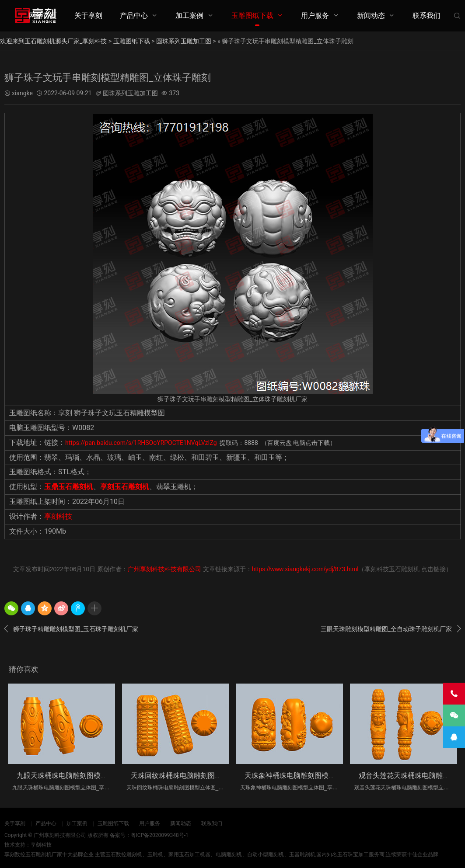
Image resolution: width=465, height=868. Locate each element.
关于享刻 (88, 16)
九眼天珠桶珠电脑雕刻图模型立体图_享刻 (81, 776)
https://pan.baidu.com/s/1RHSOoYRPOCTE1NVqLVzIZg (141, 443)
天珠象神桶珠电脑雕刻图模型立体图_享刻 (309, 776)
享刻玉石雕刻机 (125, 487)
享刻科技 (58, 516)
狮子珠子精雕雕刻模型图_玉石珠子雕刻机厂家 (71, 629)
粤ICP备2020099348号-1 (160, 835)
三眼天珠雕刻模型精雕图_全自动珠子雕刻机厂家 (391, 629)
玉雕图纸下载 (252, 16)
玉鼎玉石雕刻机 (69, 487)
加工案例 (189, 16)
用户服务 (315, 16)
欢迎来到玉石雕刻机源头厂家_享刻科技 (53, 41)
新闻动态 (371, 16)
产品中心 (134, 16)
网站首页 (43, 16)
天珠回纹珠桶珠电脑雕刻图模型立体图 (190, 776)
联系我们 (427, 16)
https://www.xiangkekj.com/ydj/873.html (305, 569)
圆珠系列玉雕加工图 (184, 41)
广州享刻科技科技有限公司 (164, 569)
